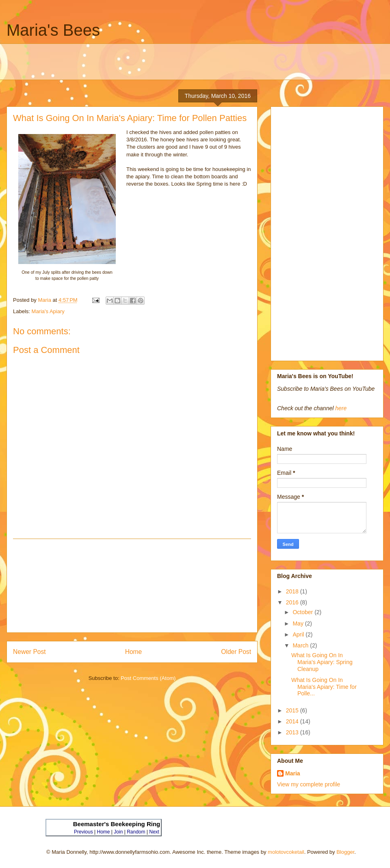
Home (134, 652)
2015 (293, 710)
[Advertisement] (201, 62)
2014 (293, 721)
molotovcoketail (286, 852)
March (301, 645)
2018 (293, 591)
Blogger (345, 852)
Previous (83, 832)
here (341, 408)
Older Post (236, 652)
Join (118, 832)
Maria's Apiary (48, 311)
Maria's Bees (53, 30)
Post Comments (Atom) (148, 678)
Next (154, 832)
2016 (293, 602)
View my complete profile (309, 784)
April (299, 634)
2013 (293, 732)
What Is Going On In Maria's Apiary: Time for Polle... (324, 687)
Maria (293, 773)
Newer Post (29, 652)
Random (136, 832)
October (303, 612)
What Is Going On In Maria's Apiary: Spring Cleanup (322, 662)
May (299, 623)
